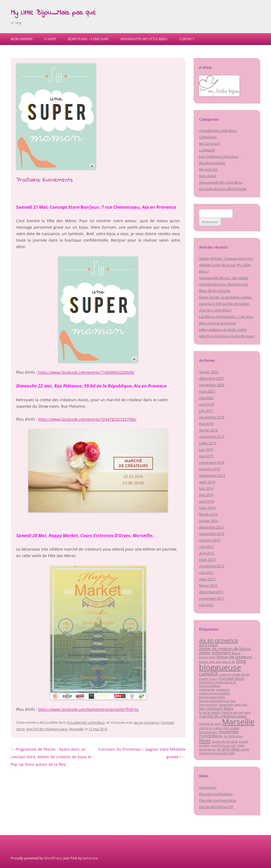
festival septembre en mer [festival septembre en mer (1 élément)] (217, 701)
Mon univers (22, 39)
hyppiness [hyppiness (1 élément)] (226, 705)
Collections (208, 137)
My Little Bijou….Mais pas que (53, 13)
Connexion (208, 787)
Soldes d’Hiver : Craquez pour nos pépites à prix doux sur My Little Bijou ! (226, 265)
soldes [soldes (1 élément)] (245, 749)
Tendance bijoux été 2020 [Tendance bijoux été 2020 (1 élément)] (217, 753)
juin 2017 (206, 411)
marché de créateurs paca (47, 729)
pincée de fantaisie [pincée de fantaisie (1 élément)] (225, 742)
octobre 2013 (210, 540)
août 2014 (207, 482)
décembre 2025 (211, 378)
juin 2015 (206, 450)
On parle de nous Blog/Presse (223, 189)
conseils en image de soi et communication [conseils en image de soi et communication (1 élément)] (218, 684)
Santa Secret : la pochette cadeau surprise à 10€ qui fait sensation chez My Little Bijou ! (225, 304)
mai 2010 (206, 605)
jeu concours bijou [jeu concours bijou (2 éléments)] (216, 708)
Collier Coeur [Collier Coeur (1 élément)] (208, 679)
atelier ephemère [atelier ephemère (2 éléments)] (215, 653)
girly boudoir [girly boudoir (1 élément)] (208, 705)
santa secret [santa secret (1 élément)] (207, 749)
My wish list (208, 169)
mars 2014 (207, 508)
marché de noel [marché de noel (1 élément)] (210, 724)
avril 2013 (207, 553)
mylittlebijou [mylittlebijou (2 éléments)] (211, 736)
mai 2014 (206, 495)
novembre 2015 (212, 437)
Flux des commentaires (218, 800)
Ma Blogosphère (212, 163)
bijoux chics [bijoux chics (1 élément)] (207, 657)
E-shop (50, 39)
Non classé (208, 176)
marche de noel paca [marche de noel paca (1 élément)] (236, 712)
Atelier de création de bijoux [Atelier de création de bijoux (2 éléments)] (225, 649)
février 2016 (208, 430)
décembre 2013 (211, 527)
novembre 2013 (212, 534)
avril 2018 (207, 404)
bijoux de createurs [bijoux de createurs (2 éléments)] (234, 657)
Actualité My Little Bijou (86, 722)
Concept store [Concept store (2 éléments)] (231, 678)
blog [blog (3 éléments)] (241, 661)
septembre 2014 (212, 475)
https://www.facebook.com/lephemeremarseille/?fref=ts (88, 709)
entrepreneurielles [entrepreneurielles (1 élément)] (212, 697)
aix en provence (146, 722)
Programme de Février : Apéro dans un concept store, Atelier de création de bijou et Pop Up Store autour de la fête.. (51, 757)
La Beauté (207, 150)
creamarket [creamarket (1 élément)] (207, 689)
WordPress (53, 858)
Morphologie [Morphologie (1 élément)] (208, 732)
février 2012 (208, 585)
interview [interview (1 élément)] (241, 705)
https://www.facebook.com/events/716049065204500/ (86, 372)
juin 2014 (206, 488)
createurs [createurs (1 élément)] (223, 689)
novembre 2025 (212, 385)
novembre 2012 (212, 566)
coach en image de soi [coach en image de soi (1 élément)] (234, 674)
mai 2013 (206, 547)
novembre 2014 (212, 462)
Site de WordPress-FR (216, 807)
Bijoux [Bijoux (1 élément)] (236, 653)
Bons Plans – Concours (88, 39)
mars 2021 (207, 391)
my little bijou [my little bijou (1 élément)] (233, 736)
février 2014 (208, 514)
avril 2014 (207, 501)
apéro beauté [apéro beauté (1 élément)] (208, 645)
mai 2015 (206, 456)
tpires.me (90, 858)
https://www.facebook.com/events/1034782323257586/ (87, 419)
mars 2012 (207, 579)
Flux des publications (216, 794)
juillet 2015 (207, 443)
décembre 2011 (211, 592)
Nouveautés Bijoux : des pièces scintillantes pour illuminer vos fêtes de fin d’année (224, 284)
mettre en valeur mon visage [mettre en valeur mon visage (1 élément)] (219, 728)
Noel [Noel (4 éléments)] (205, 740)
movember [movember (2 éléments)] (229, 732)
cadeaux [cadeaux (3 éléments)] (208, 674)
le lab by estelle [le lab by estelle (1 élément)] (210, 712)
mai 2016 (206, 424)
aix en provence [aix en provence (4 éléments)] (219, 640)
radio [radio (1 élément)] (241, 745)
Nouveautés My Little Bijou (144, 39)
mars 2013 (207, 560)
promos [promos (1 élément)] (205, 745)
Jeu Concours (210, 143)
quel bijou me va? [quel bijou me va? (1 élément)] (224, 745)
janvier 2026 (209, 372)
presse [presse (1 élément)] (243, 742)
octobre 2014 (210, 469)
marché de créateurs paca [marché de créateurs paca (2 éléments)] (223, 716)
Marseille (76, 729)
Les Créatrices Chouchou (219, 156)
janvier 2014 (209, 521)
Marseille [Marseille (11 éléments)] (238, 722)
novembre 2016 (212, 417)
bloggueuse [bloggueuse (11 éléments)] (220, 667)
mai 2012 (206, 572)
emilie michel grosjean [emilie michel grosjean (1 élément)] (215, 693)
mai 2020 (206, 398)
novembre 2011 (212, 598)
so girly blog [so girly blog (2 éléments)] (228, 749)
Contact (187, 39)
